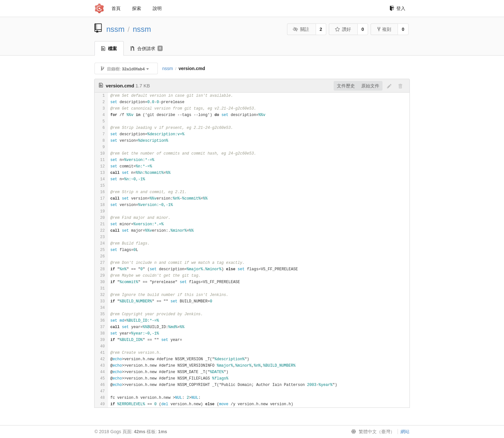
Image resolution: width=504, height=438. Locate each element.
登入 (397, 8)
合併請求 (147, 49)
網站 (405, 432)
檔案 (109, 49)
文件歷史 (346, 86)
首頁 (116, 8)
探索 (137, 8)
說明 (157, 8)
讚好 (343, 29)
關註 (301, 29)
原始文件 (370, 86)
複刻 (384, 29)
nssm (116, 29)
